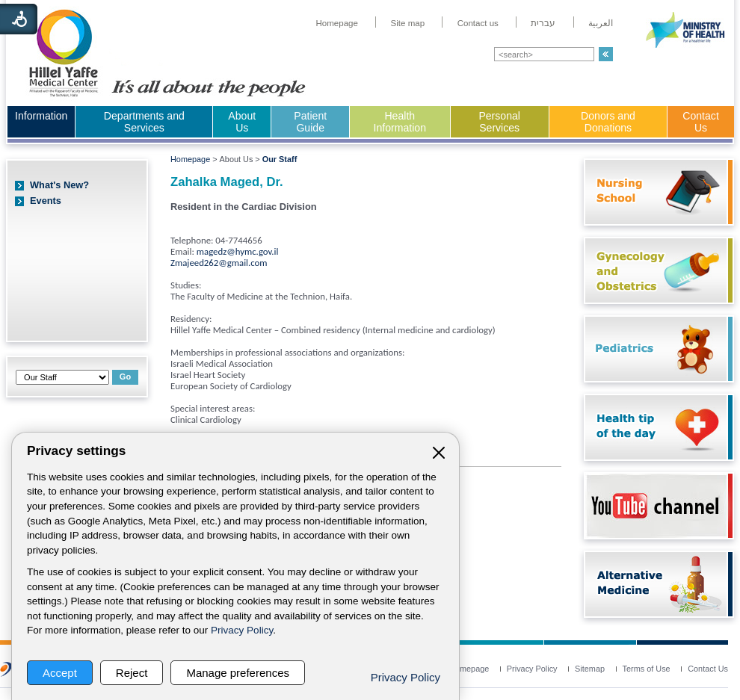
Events (46, 201)
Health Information (400, 122)
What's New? (59, 185)
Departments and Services (144, 122)
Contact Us (701, 122)
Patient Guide (310, 122)
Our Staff (280, 159)
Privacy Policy (242, 630)
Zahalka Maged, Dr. (227, 182)
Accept (60, 673)
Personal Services (499, 122)
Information (41, 116)
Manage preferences (238, 673)
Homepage (190, 159)
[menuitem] (337, 23)
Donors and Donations (608, 122)
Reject (132, 673)
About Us (242, 122)
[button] (606, 54)
